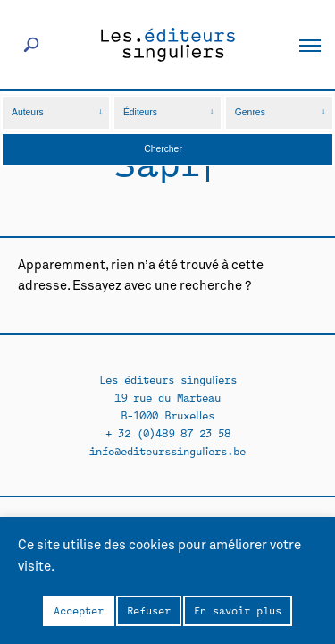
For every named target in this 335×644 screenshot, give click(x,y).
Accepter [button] (79, 610)
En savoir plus (238, 610)
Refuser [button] (149, 610)
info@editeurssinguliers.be (167, 450)
